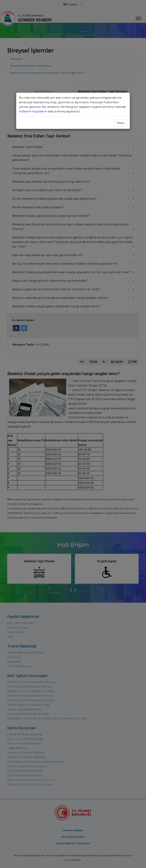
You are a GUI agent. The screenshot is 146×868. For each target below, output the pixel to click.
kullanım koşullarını (33, 111)
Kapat (121, 123)
